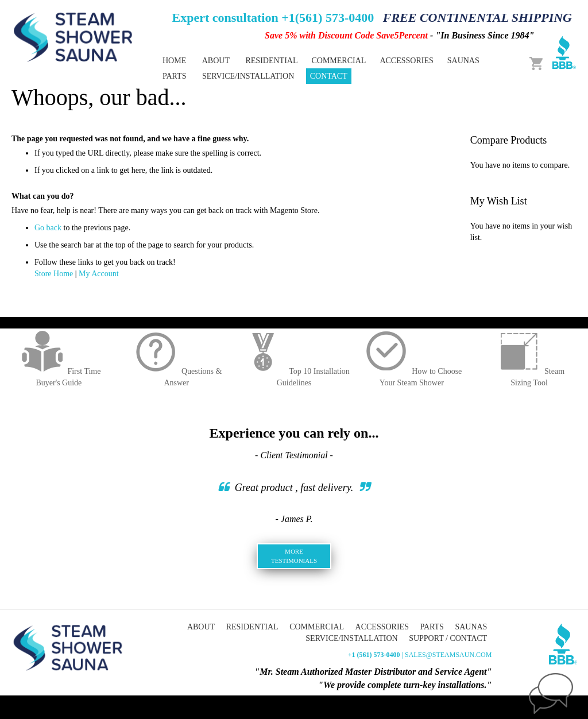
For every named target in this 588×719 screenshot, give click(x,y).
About (201, 627)
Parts (432, 627)
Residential (252, 627)
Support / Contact (448, 638)
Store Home (54, 274)
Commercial (317, 627)
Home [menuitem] (174, 61)
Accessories (382, 627)
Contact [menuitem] (329, 76)
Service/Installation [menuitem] (248, 76)
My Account (99, 274)
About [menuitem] (216, 61)
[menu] (331, 68)
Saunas (471, 627)
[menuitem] (271, 61)
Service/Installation (351, 638)
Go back (48, 228)
